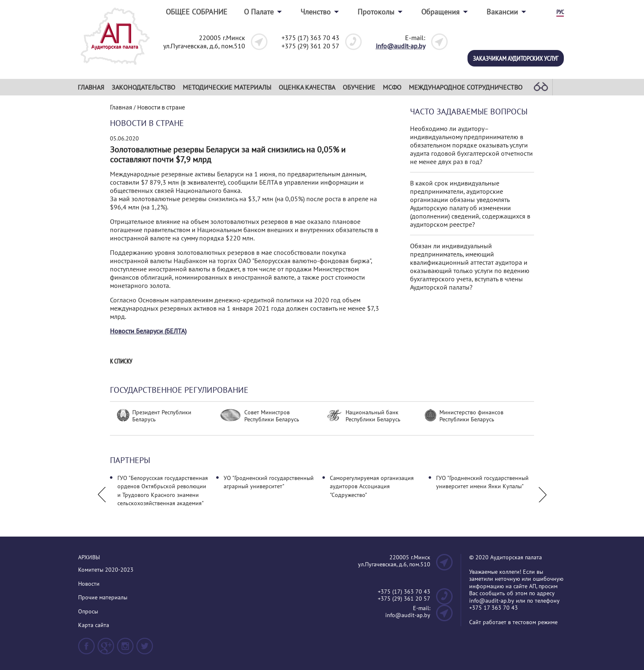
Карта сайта (94, 625)
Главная (91, 87)
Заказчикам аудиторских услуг (516, 58)
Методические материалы (227, 87)
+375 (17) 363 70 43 (310, 38)
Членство (316, 12)
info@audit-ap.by (401, 46)
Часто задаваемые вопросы (469, 112)
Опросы (88, 612)
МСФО (392, 87)
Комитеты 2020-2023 (106, 570)
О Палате (259, 12)
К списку (121, 361)
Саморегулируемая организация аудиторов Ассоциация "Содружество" (372, 486)
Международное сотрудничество (466, 87)
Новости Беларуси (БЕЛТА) (148, 331)
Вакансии (502, 12)
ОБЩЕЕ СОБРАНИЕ (197, 12)
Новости (89, 584)
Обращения (440, 12)
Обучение (359, 87)
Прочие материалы (103, 598)
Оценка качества (307, 87)
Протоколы (376, 12)
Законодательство (143, 87)
